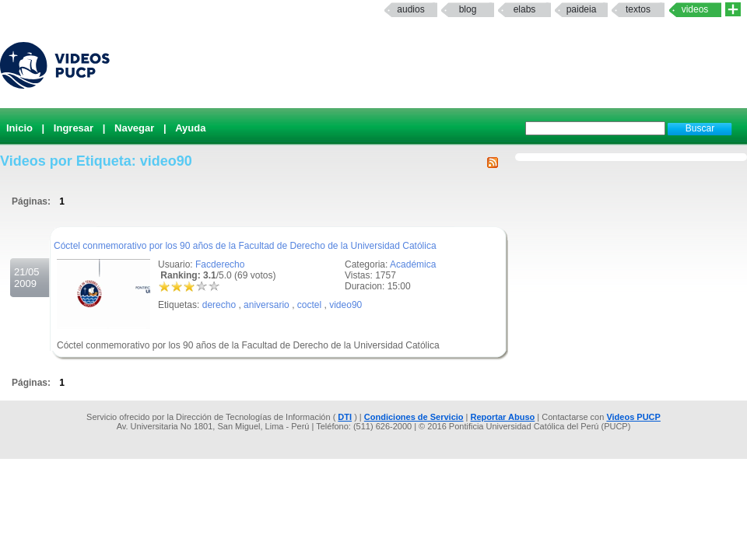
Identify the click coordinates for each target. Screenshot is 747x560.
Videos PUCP (633, 417)
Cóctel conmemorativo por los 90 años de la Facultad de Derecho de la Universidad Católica (245, 246)
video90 (345, 305)
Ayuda (190, 128)
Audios (410, 9)
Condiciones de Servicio (414, 417)
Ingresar (74, 128)
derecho (219, 305)
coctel (309, 305)
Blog (468, 9)
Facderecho (220, 264)
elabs (525, 9)
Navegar (134, 128)
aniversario (267, 305)
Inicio (19, 128)
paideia (582, 9)
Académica (413, 264)
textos (638, 9)
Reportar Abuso (503, 417)
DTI (345, 417)
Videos (695, 9)
